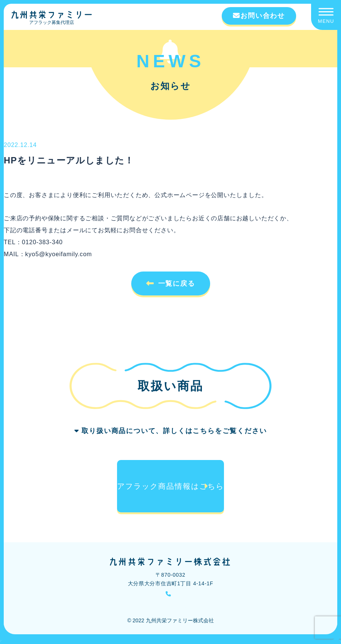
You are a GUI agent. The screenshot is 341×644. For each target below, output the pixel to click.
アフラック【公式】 (254, 610)
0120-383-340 (175, 595)
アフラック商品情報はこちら (171, 486)
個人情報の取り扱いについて (194, 610)
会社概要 (76, 610)
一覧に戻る (177, 283)
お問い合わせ (259, 16)
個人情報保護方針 (137, 610)
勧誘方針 (102, 610)
